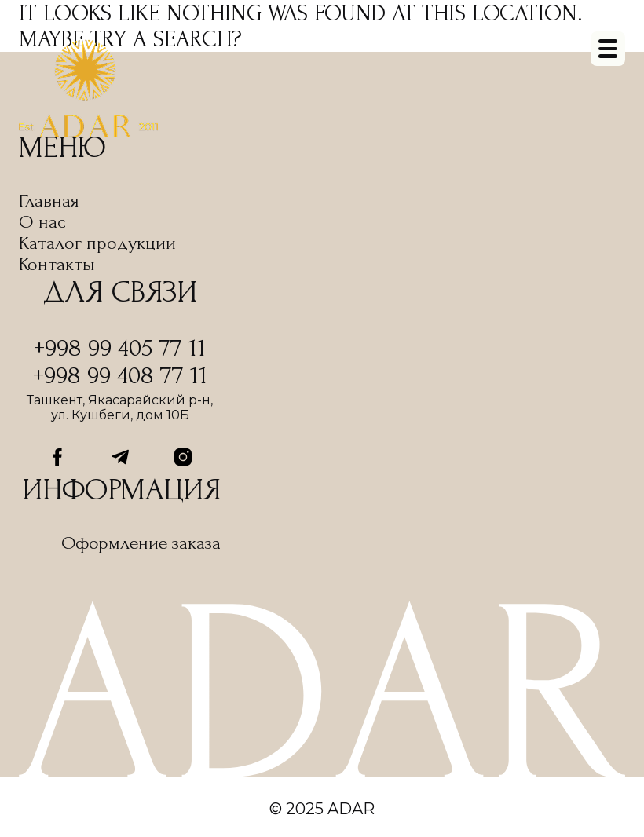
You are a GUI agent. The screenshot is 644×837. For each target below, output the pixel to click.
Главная (49, 201)
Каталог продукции (97, 243)
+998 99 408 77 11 (120, 376)
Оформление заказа (141, 543)
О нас (42, 222)
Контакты (57, 264)
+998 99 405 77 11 (120, 348)
